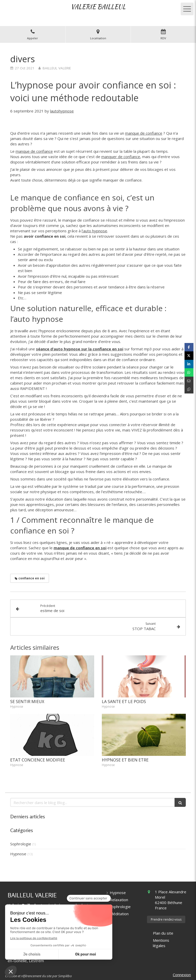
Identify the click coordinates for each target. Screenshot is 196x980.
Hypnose (18, 854)
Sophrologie (21, 844)
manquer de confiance (121, 157)
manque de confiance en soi (80, 548)
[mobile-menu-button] (187, 9)
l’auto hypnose (94, 231)
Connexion (182, 975)
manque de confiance (144, 133)
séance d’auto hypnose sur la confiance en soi (80, 349)
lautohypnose (62, 111)
